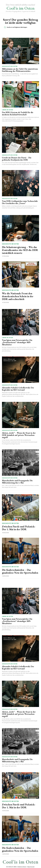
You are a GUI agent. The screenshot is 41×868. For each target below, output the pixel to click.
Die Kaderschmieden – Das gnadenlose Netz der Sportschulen (20, 571)
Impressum (31, 867)
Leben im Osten (7, 110)
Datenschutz (22, 867)
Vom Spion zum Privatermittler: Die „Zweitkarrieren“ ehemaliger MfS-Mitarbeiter (17, 342)
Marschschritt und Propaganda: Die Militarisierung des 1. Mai (17, 482)
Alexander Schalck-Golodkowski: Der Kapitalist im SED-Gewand (18, 389)
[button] (21, 27)
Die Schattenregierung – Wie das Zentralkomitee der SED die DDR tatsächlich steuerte (20, 250)
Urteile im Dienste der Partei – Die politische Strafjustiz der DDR (17, 159)
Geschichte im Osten (10, 66)
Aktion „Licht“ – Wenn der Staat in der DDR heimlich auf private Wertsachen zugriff (19, 435)
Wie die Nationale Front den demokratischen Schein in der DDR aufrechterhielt (18, 296)
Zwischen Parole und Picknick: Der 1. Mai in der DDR (19, 528)
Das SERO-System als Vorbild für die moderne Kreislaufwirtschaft (18, 113)
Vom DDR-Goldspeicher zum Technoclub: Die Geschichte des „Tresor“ (20, 202)
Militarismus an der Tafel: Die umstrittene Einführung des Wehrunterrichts (20, 70)
